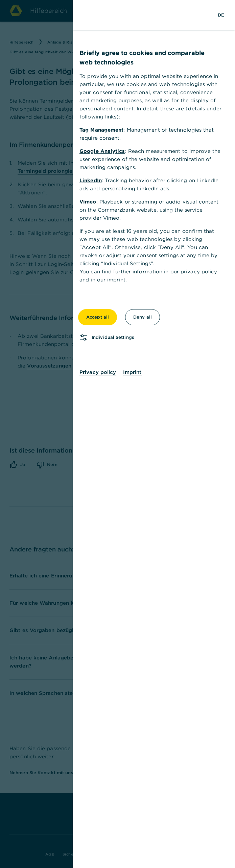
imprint (119, 280)
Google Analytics (105, 151)
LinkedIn (94, 180)
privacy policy (202, 272)
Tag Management (104, 130)
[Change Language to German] (224, 15)
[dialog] (117, 434)
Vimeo (91, 202)
